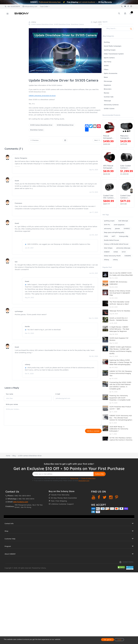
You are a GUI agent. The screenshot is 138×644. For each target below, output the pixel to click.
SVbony (107, 260)
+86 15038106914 (12, 6)
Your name (10, 394)
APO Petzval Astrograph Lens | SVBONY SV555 (108, 167)
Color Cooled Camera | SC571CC (125, 167)
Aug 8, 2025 (96, 22)
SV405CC (127, 228)
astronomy (108, 228)
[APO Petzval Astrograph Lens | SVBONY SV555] (109, 157)
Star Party (108, 62)
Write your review (12, 405)
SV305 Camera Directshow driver (41, 125)
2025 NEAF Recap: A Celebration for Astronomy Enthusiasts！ (119, 429)
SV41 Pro (107, 225)
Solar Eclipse (108, 248)
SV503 (116, 252)
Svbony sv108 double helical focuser (116, 244)
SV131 (124, 252)
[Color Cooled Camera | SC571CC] (126, 157)
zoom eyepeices (119, 225)
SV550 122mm (109, 108)
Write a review (93, 432)
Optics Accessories (111, 73)
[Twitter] (105, 498)
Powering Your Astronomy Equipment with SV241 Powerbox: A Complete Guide (120, 398)
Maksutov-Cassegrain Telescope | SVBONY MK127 (125, 137)
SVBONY (107, 252)
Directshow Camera (37, 130)
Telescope (107, 101)
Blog (14, 456)
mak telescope (123, 221)
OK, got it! (108, 640)
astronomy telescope (123, 248)
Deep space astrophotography (114, 232)
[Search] (118, 29)
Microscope (108, 81)
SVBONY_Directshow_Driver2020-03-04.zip (42, 96)
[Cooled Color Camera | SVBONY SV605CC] (126, 187)
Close (119, 640)
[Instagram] (111, 498)
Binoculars (108, 89)
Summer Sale (109, 97)
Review (107, 93)
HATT (114, 236)
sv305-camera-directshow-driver (30, 456)
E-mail (58, 394)
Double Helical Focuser (112, 240)
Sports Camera (109, 58)
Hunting (107, 42)
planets (117, 228)
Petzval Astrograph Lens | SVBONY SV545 (108, 137)
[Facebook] (99, 498)
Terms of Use (74, 479)
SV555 (106, 65)
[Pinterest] (117, 498)
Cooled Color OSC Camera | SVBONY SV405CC (109, 197)
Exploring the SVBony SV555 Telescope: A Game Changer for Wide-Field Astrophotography (121, 362)
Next (97, 141)
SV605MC (128, 256)
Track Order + (45, 6)
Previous (35, 141)
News (106, 77)
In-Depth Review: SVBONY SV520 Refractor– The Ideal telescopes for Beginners (119, 329)
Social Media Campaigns (113, 46)
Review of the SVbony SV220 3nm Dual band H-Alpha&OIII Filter (120, 293)
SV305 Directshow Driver (65, 125)
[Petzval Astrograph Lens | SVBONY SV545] (109, 127)
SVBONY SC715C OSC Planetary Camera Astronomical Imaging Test (121, 373)
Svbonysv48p (124, 236)
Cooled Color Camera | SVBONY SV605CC (125, 197)
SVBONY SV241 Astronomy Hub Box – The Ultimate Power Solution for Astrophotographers (121, 418)
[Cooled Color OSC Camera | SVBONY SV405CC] (109, 187)
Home (8, 456)
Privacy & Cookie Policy (88, 479)
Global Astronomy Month (112, 256)
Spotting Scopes (110, 50)
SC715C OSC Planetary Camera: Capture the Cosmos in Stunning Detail (121, 440)
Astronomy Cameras (111, 105)
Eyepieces (107, 85)
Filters (106, 69)
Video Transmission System (114, 54)
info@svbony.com (30, 6)
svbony (115, 260)
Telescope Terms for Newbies (120, 311)
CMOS (106, 236)
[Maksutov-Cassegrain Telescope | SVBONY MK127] (126, 127)
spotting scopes (109, 221)
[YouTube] (93, 498)
